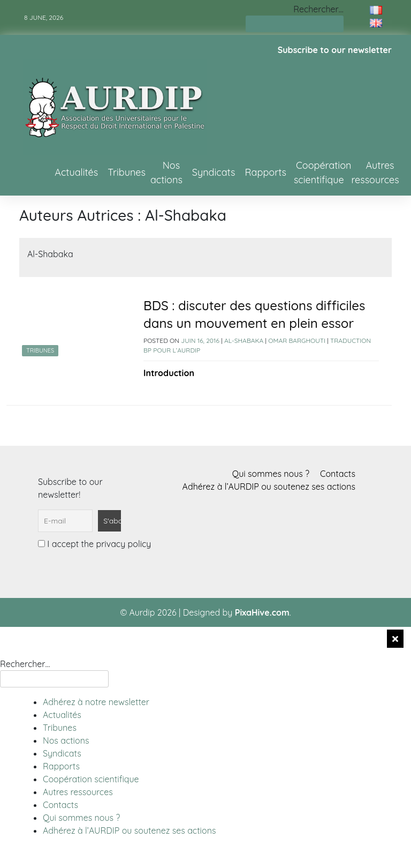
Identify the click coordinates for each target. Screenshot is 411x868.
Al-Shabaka (244, 341)
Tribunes (127, 172)
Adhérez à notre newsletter (96, 702)
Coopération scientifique (323, 173)
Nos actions (166, 173)
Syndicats (214, 172)
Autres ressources (375, 173)
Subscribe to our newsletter (335, 50)
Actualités (76, 172)
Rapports (265, 172)
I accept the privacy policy (94, 544)
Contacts (338, 474)
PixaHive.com (262, 612)
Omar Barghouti (297, 341)
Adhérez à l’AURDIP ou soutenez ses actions (269, 487)
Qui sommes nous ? (271, 474)
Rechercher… (318, 9)
